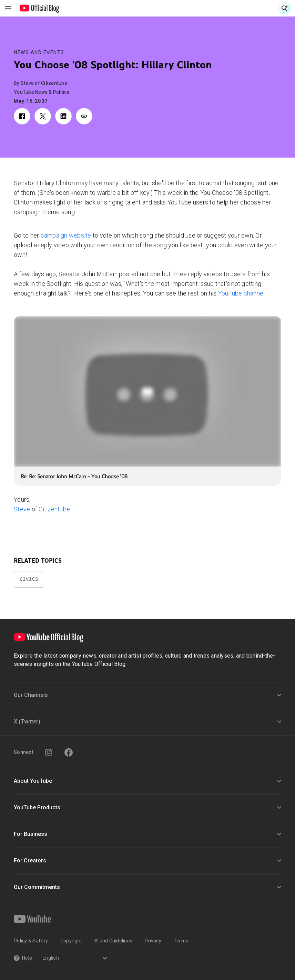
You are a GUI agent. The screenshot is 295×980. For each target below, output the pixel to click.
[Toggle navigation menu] (8, 8)
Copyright (71, 941)
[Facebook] (69, 752)
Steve (22, 509)
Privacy (153, 941)
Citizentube (54, 509)
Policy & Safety (31, 941)
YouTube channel (242, 293)
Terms (181, 941)
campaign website (66, 235)
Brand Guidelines (113, 941)
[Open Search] (285, 8)
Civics (29, 579)
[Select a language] (75, 959)
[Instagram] (49, 752)
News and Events (39, 52)
